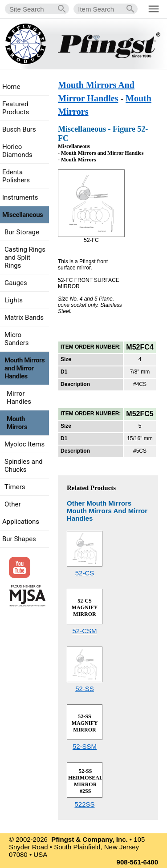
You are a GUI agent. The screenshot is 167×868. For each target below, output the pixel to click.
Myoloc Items (24, 444)
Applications (21, 522)
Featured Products (16, 108)
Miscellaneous (22, 215)
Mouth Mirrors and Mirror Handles (24, 368)
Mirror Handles (19, 398)
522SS (84, 804)
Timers (15, 487)
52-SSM (85, 746)
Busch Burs (19, 129)
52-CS (85, 573)
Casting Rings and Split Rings (25, 257)
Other (13, 504)
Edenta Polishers (16, 176)
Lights (14, 300)
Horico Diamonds (17, 151)
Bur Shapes (19, 539)
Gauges (16, 283)
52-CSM (84, 631)
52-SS (85, 689)
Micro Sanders (17, 339)
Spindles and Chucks (24, 466)
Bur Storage (22, 232)
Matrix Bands (24, 317)
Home (11, 87)
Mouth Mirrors (17, 423)
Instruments (20, 197)
